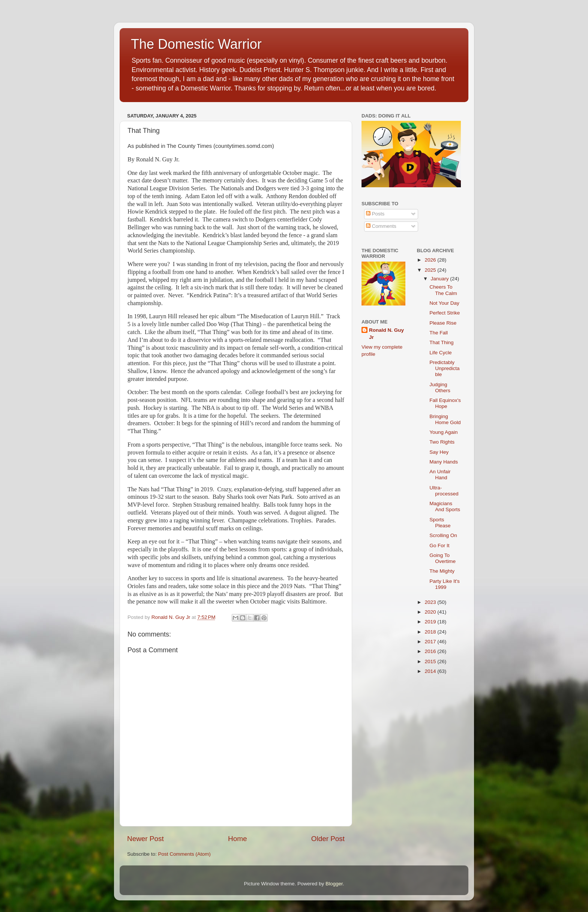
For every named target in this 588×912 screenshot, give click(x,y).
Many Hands (444, 462)
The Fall (439, 333)
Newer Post (145, 839)
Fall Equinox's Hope (445, 403)
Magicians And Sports (445, 506)
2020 (431, 612)
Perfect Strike (445, 313)
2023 (431, 602)
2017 (431, 642)
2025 (431, 270)
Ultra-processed (444, 491)
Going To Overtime (442, 558)
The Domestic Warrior (196, 44)
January (441, 279)
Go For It (439, 546)
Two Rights (442, 442)
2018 (431, 632)
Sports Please (440, 523)
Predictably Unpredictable (444, 368)
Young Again (443, 432)
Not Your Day (444, 303)
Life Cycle (440, 353)
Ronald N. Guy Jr (386, 334)
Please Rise (443, 323)
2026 (431, 260)
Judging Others (440, 388)
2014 (431, 671)
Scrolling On (443, 535)
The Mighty (442, 571)
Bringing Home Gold (445, 419)
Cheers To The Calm (443, 290)
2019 (431, 622)
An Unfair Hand (440, 475)
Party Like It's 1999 (445, 584)
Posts (375, 214)
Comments (381, 226)
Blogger (334, 884)
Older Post (328, 839)
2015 (431, 661)
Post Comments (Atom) (184, 854)
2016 (431, 651)
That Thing (441, 342)
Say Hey (439, 452)
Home (237, 839)
